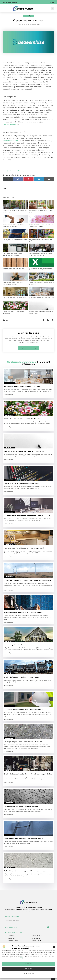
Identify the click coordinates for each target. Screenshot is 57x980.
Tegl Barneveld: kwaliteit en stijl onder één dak (21, 806)
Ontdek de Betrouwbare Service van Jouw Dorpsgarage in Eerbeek (28, 774)
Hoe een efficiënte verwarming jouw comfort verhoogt (24, 613)
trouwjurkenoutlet (11, 124)
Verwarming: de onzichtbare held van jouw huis (21, 645)
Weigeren (28, 969)
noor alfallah (11, 936)
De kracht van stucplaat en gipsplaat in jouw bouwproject (25, 871)
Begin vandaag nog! (28, 333)
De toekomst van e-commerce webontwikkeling (22, 483)
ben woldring (36, 938)
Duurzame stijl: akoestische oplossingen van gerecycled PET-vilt (27, 516)
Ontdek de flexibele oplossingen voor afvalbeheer (22, 677)
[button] (54, 947)
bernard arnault (36, 941)
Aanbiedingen (29, 16)
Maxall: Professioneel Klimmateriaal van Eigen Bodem (23, 839)
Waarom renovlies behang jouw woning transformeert (24, 451)
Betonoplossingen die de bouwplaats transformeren (23, 742)
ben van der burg (37, 936)
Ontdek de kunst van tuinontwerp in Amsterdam (22, 419)
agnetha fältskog (13, 941)
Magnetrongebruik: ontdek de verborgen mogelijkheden (25, 548)
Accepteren (29, 964)
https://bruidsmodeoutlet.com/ (13, 171)
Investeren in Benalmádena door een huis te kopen (23, 387)
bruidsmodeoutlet (10, 141)
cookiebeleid (19, 958)
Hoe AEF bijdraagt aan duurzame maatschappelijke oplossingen (27, 580)
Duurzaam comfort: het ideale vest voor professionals (23, 709)
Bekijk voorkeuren (29, 974)
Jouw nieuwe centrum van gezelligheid (15, 297)
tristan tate (11, 938)
